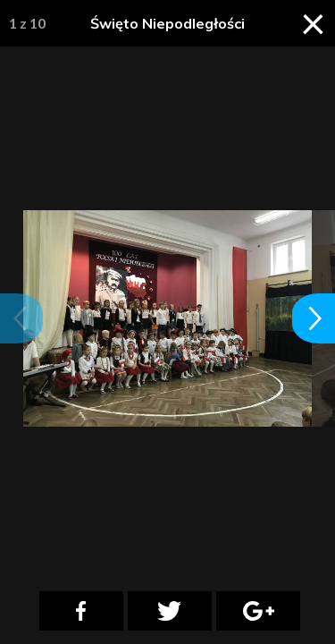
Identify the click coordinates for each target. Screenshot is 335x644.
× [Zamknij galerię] (313, 22)
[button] (21, 318)
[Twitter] (170, 611)
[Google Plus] (258, 611)
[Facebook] (81, 611)
